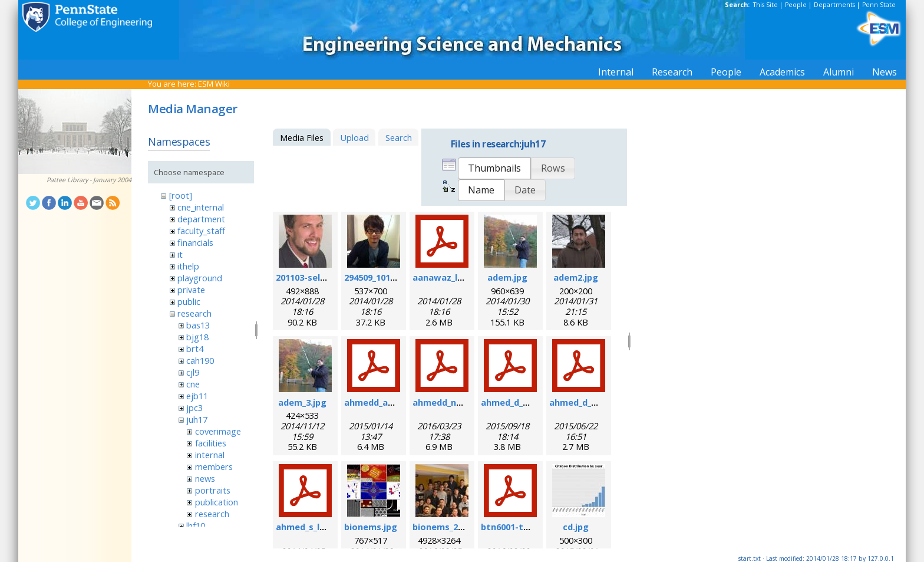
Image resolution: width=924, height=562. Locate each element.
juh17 (197, 419)
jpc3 (194, 407)
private (191, 290)
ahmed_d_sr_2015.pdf (594, 402)
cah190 (200, 360)
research (194, 313)
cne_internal (201, 207)
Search (399, 137)
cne (193, 384)
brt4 (195, 349)
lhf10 (196, 525)
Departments (834, 5)
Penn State (879, 5)
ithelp (188, 266)
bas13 (198, 325)
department (201, 219)
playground (200, 278)
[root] (181, 195)
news (205, 478)
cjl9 (193, 372)
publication (217, 502)
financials (195, 242)
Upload (354, 137)
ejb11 (197, 396)
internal (210, 455)
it (180, 254)
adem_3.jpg (302, 402)
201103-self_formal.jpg (325, 277)
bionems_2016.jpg (450, 527)
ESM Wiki (214, 84)
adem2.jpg (576, 277)
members (214, 466)
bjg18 (197, 337)
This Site (765, 5)
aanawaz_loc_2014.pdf (460, 277)
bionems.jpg (371, 527)
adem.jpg (507, 277)
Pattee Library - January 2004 (89, 180)
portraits (213, 490)
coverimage (218, 431)
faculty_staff (201, 231)
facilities (211, 443)
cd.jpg (576, 527)
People (796, 5)
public (189, 301)
